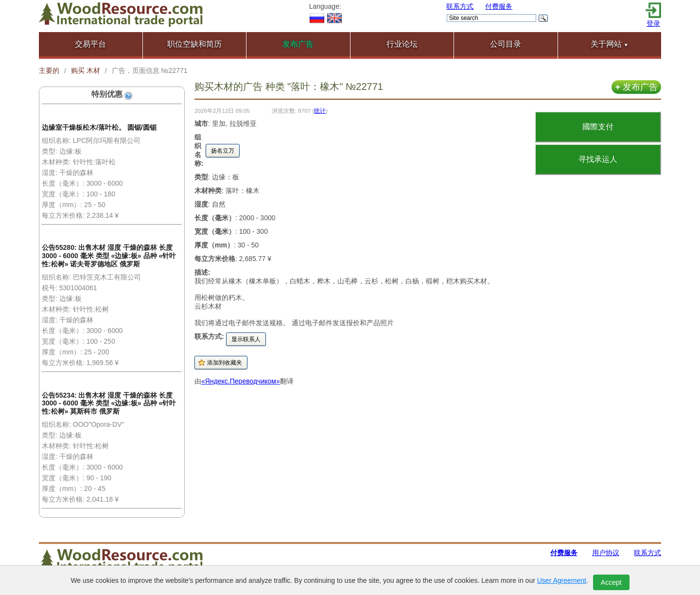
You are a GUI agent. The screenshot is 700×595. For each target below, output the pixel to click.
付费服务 (499, 6)
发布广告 (636, 87)
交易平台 (90, 44)
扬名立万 (223, 151)
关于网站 (610, 44)
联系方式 (460, 6)
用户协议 (606, 553)
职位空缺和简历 (194, 44)
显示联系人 (246, 339)
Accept (611, 582)
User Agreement (562, 580)
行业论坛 (402, 44)
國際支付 (598, 127)
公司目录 (506, 44)
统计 (320, 111)
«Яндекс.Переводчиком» (241, 381)
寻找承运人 (598, 159)
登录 (653, 23)
